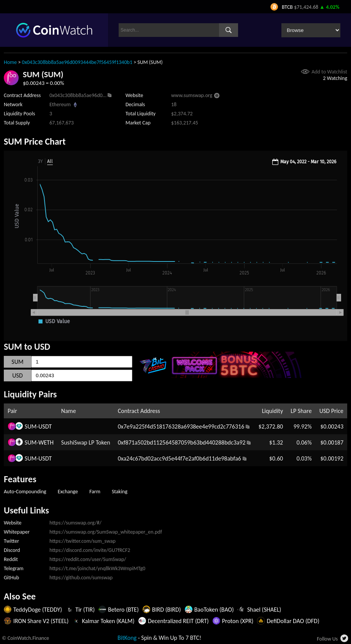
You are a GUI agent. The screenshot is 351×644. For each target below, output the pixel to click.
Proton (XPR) (238, 621)
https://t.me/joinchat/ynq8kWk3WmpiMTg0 (97, 568)
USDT (45, 426)
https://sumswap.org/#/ (75, 523)
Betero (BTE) (123, 610)
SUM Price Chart (35, 141)
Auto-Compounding (25, 492)
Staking (120, 492)
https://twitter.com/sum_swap (83, 541)
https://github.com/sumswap (81, 578)
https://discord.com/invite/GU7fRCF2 (90, 550)
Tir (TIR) (85, 610)
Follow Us (327, 639)
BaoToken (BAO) (214, 610)
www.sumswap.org (192, 95)
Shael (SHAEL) (264, 610)
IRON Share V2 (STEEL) (41, 621)
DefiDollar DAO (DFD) (293, 621)
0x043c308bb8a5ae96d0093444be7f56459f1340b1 (77, 62)
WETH (46, 442)
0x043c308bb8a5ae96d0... (78, 95)
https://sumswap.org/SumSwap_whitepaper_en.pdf (106, 532)
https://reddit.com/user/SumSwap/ (88, 559)
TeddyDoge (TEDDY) (38, 610)
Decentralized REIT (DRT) (178, 621)
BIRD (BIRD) (167, 610)
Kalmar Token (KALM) (108, 621)
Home (10, 62)
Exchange (68, 492)
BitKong (127, 638)
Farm (95, 492)
